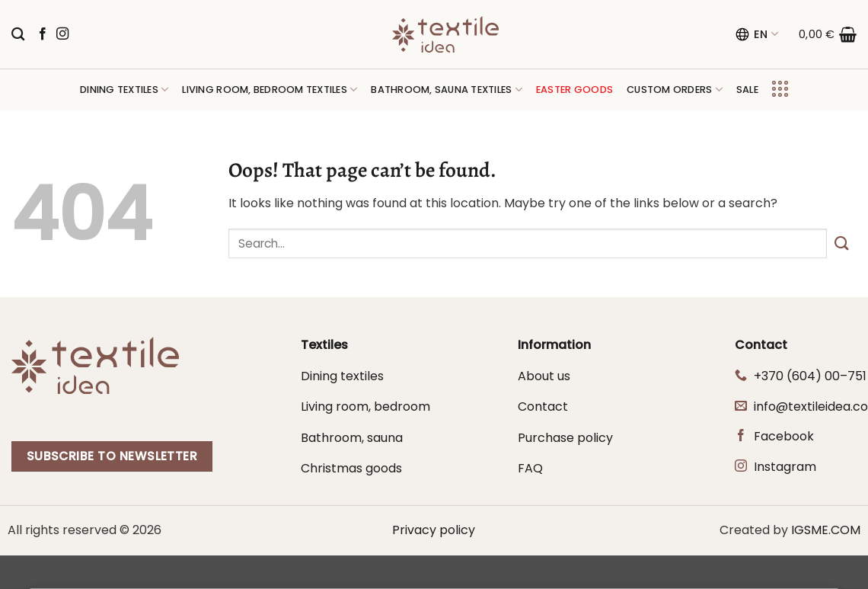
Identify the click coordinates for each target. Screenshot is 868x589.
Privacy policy (434, 530)
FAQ (530, 468)
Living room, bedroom (365, 407)
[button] (828, 34)
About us (544, 376)
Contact (543, 407)
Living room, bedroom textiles (270, 90)
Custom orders (675, 90)
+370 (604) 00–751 (810, 376)
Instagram (785, 467)
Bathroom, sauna (352, 438)
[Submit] (842, 243)
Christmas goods (351, 468)
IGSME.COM (826, 530)
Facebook (784, 436)
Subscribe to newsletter (112, 456)
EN (756, 34)
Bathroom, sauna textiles (447, 90)
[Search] (18, 35)
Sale (747, 90)
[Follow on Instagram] (62, 34)
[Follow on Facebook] (43, 34)
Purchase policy (565, 438)
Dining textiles (124, 90)
